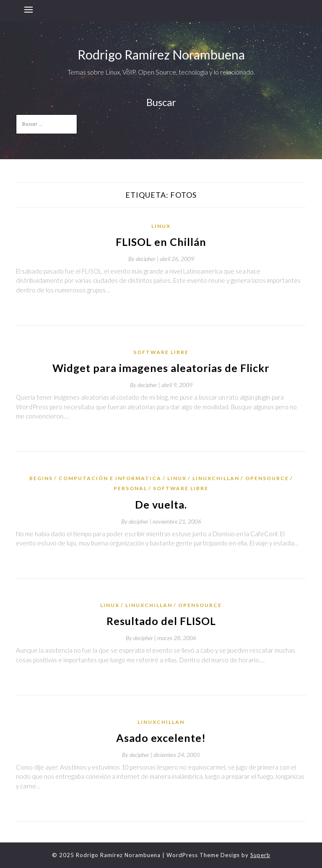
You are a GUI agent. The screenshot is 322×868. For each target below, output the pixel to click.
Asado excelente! (161, 738)
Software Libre (161, 352)
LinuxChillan (216, 478)
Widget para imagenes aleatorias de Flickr (161, 368)
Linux (161, 226)
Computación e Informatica (110, 478)
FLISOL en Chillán (161, 242)
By (144, 259)
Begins (41, 478)
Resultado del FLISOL (161, 621)
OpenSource (267, 478)
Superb (260, 855)
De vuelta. (161, 504)
